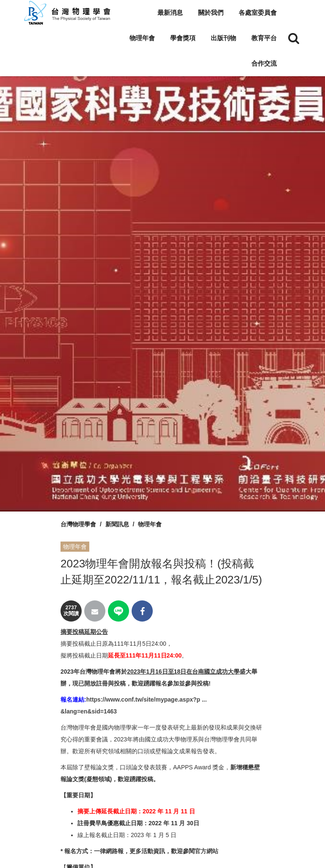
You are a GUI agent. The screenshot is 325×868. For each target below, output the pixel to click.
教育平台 (264, 38)
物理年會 (142, 38)
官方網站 (207, 851)
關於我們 (211, 12)
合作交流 (264, 63)
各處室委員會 (258, 12)
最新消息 (170, 12)
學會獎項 (183, 38)
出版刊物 (223, 38)
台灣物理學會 (78, 524)
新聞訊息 (117, 524)
